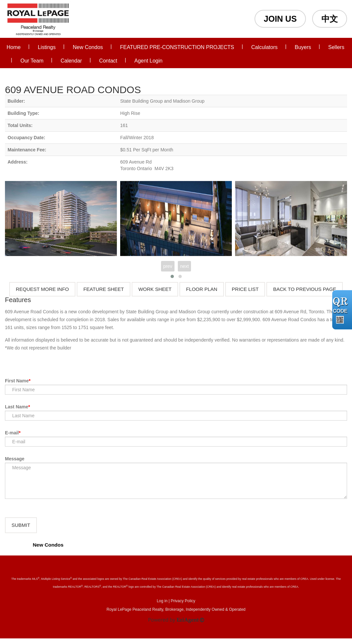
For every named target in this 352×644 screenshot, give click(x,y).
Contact (108, 61)
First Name (17, 381)
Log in (162, 606)
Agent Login (148, 61)
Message (15, 459)
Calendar (71, 61)
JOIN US (280, 19)
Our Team (32, 61)
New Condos (88, 47)
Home (14, 47)
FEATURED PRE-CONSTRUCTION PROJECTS (177, 47)
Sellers (336, 47)
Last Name (17, 407)
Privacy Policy (183, 606)
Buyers (303, 47)
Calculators (264, 47)
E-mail (12, 433)
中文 (330, 19)
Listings (47, 47)
